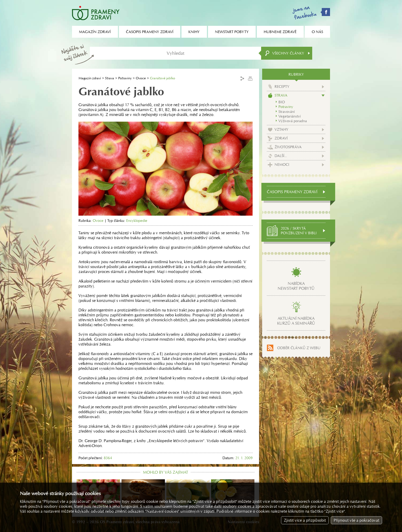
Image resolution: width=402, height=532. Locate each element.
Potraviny (125, 78)
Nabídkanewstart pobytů (296, 286)
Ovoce (141, 78)
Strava (110, 78)
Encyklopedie (137, 221)
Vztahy (282, 129)
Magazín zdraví (90, 78)
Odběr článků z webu (299, 348)
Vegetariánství (290, 116)
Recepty (282, 87)
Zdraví (281, 138)
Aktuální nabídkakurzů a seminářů (296, 321)
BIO (282, 102)
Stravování (287, 112)
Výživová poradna (293, 121)
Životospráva (288, 147)
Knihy (194, 32)
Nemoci (282, 165)
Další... (281, 156)
